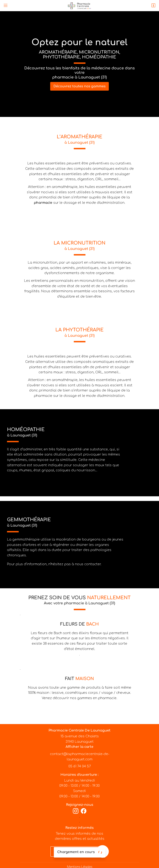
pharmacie (43, 203)
